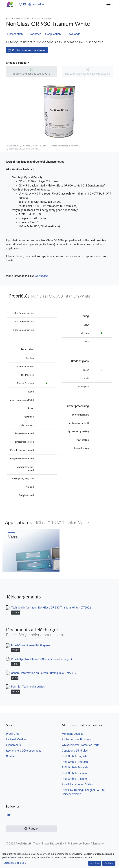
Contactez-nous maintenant (27, 50)
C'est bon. (109, 863)
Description (15, 34)
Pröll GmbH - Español (75, 773)
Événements (13, 745)
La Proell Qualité (16, 739)
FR (23, 4)
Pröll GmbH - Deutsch (75, 762)
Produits (26, 146)
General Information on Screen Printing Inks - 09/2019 (44, 673)
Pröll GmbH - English (74, 756)
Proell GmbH (14, 734)
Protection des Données (76, 739)
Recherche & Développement (23, 751)
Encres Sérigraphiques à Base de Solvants (87, 72)
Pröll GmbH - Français (75, 767)
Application (53, 34)
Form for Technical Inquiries (28, 687)
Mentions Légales (73, 734)
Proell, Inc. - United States (77, 784)
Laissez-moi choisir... (15, 863)
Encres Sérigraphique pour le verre (32, 72)
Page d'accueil (13, 146)
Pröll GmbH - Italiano (74, 779)
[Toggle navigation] (108, 4)
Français (32, 829)
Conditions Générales (75, 751)
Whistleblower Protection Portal (81, 745)
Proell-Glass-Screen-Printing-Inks (31, 645)
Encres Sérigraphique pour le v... (65, 146)
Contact (11, 756)
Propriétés (34, 34)
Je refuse (95, 863)
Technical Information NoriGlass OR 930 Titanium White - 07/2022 (51, 608)
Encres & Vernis (40, 146)
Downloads (72, 34)
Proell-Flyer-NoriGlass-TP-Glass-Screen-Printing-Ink (42, 659)
